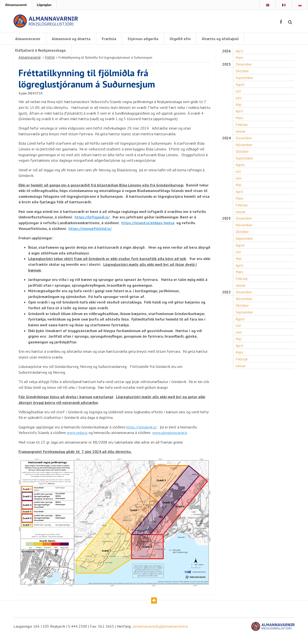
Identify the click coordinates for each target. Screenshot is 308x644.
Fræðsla (110, 39)
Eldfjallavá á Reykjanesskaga (40, 50)
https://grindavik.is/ (141, 435)
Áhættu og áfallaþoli (221, 39)
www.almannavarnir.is (170, 441)
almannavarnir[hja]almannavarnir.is (160, 635)
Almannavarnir (16, 5)
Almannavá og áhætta (72, 39)
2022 (226, 297)
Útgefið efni (181, 39)
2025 (226, 66)
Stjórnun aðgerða (144, 39)
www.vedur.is (77, 441)
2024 (226, 141)
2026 (226, 53)
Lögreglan (44, 5)
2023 (226, 222)
